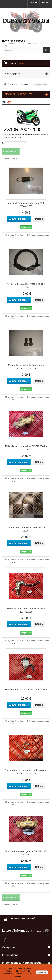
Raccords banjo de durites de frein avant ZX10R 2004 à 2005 (26, 772)
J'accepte (42, 972)
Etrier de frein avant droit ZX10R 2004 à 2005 (26, 448)
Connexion (45, 2)
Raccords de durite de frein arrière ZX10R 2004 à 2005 (26, 367)
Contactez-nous (33, 4)
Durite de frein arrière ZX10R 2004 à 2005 (26, 286)
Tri (3, 143)
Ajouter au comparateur (39, 235)
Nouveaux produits (19, 94)
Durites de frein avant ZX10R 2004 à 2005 (26, 529)
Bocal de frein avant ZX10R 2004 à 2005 (26, 690)
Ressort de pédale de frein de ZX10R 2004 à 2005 (26, 205)
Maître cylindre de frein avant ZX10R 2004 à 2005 (26, 610)
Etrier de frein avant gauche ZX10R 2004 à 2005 (26, 853)
